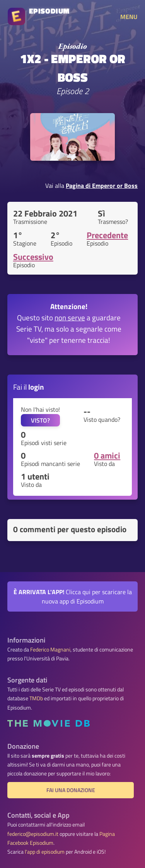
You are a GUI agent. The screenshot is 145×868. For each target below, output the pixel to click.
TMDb (36, 698)
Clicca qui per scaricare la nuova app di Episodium (73, 596)
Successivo (33, 257)
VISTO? (40, 420)
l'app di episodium (45, 852)
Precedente (107, 235)
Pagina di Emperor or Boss (102, 186)
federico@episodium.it (33, 834)
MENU (129, 17)
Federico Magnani (50, 650)
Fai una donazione (71, 790)
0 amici (107, 455)
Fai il (29, 387)
